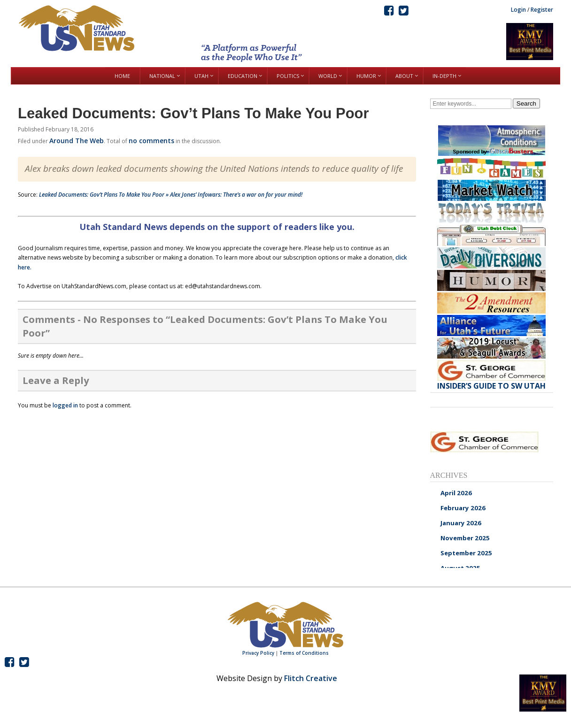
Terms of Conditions (304, 653)
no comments (151, 141)
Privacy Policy (258, 653)
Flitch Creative (311, 678)
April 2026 (456, 493)
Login (518, 10)
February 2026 (463, 508)
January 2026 (461, 523)
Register (542, 10)
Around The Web (77, 141)
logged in (65, 405)
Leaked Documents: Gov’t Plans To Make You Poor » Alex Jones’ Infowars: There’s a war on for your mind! (171, 195)
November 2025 (465, 538)
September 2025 (466, 553)
